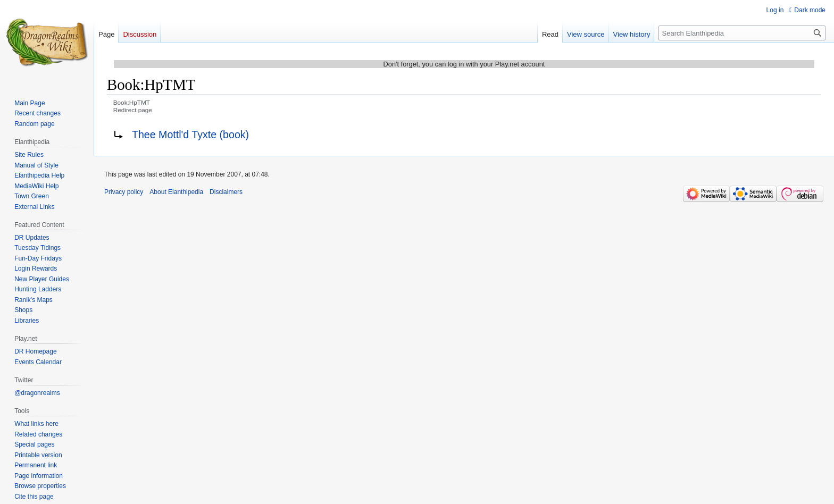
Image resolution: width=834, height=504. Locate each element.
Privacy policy (124, 192)
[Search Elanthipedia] (742, 33)
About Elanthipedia (176, 192)
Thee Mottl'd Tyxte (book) (190, 135)
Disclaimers (226, 192)
